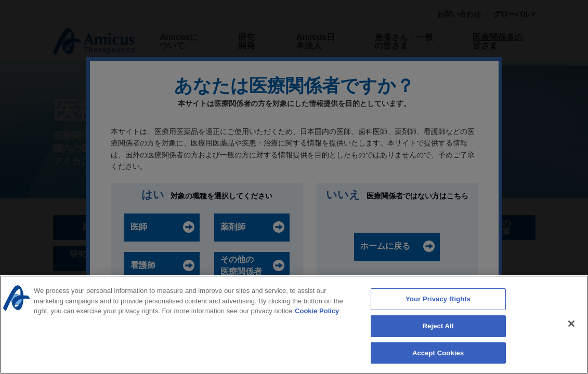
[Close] (571, 325)
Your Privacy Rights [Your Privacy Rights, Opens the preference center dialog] (438, 300)
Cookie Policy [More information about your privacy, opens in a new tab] (317, 312)
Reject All (438, 327)
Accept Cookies (438, 354)
